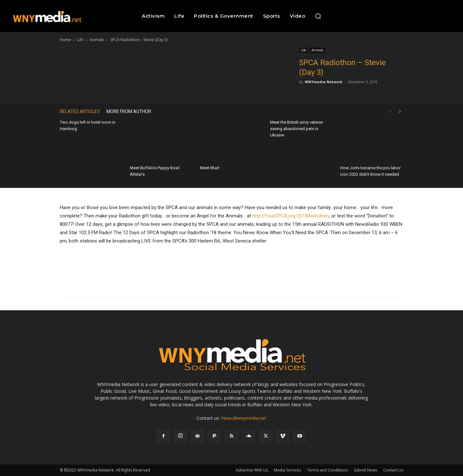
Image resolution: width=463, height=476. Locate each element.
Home (65, 40)
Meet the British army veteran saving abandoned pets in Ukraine (297, 129)
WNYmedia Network (324, 82)
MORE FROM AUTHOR (129, 111)
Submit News (365, 470)
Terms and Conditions (327, 470)
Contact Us (393, 470)
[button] (318, 16)
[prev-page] (390, 111)
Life (80, 40)
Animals (97, 40)
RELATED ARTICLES (80, 111)
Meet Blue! (210, 168)
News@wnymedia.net (244, 418)
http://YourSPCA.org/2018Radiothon (291, 216)
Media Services (287, 470)
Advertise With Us (252, 470)
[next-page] (400, 111)
